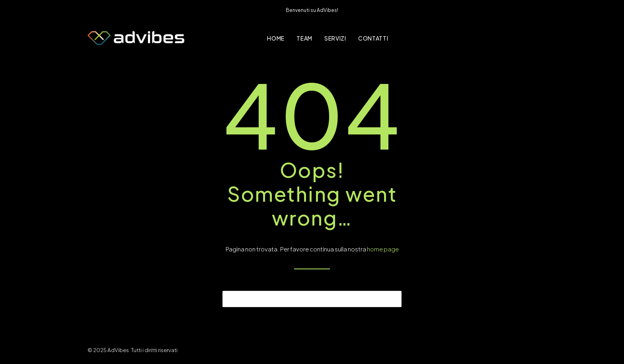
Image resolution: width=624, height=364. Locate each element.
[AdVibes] (136, 38)
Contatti (373, 38)
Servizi (335, 38)
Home (276, 38)
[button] (391, 298)
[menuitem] (276, 38)
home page (383, 249)
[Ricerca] (312, 299)
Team (304, 38)
